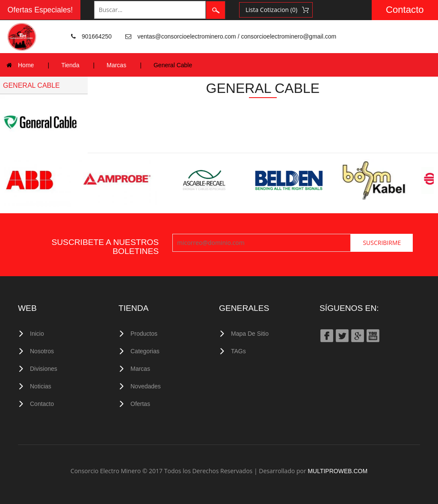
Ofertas (140, 404)
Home (26, 65)
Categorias (145, 351)
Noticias (41, 386)
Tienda (70, 65)
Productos (144, 334)
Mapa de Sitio (250, 334)
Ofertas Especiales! (40, 10)
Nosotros (42, 351)
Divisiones (44, 369)
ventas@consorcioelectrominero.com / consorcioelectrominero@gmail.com (237, 36)
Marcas (116, 65)
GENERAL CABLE (31, 85)
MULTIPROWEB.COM (337, 471)
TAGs (238, 351)
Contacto (405, 10)
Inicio (37, 334)
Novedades (146, 386)
